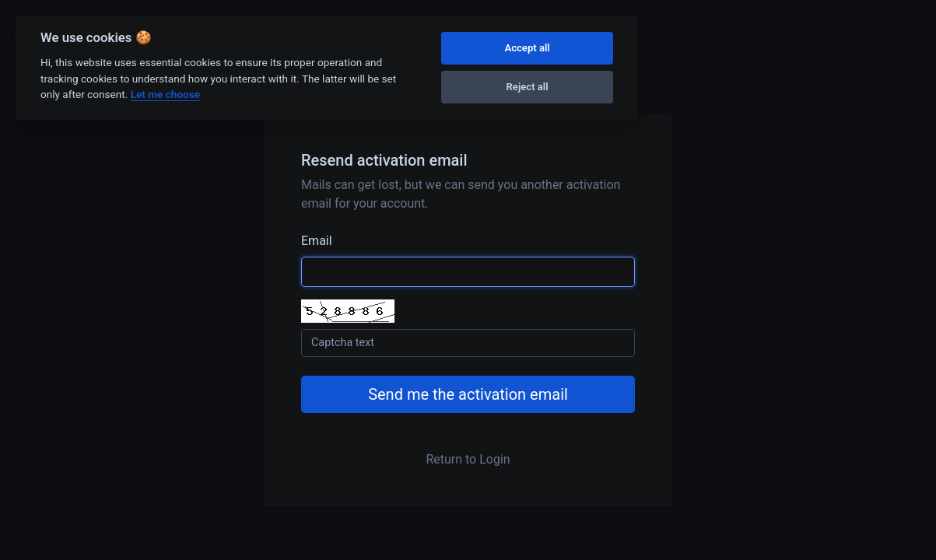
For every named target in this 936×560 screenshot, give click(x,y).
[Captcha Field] (468, 343)
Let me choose (165, 94)
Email (317, 241)
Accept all (527, 48)
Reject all (528, 87)
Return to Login (468, 459)
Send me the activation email (468, 394)
